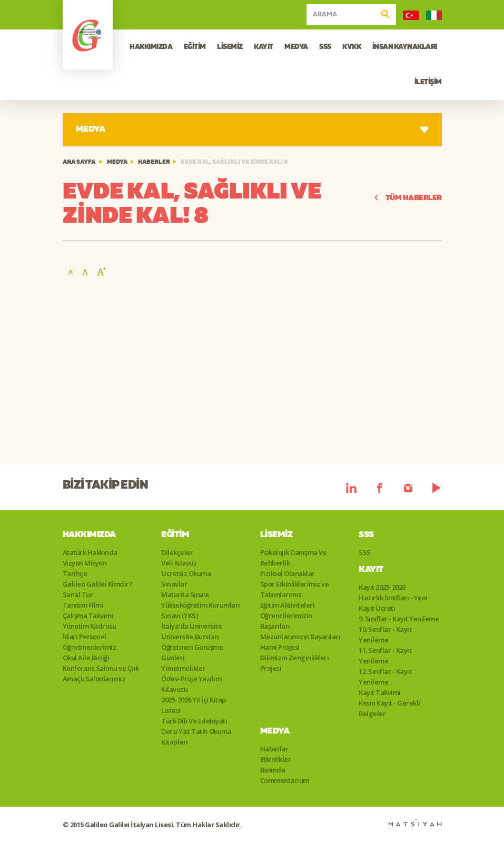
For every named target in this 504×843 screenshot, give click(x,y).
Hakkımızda (89, 535)
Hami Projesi (280, 647)
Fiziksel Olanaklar (288, 573)
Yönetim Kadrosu (90, 626)
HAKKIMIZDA (151, 47)
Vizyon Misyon (85, 563)
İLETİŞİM (428, 82)
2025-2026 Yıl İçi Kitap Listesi (194, 705)
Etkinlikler (276, 759)
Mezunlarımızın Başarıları (300, 637)
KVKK (352, 47)
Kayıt (371, 570)
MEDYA (296, 47)
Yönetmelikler (183, 668)
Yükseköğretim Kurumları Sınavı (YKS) (201, 610)
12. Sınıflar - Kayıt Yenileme (385, 677)
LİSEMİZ (230, 47)
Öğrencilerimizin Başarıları (286, 621)
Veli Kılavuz (179, 563)
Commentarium (285, 780)
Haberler (154, 162)
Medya (117, 162)
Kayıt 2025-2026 (382, 587)
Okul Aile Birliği (86, 658)
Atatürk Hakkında (90, 552)
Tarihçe (75, 573)
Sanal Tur (78, 594)
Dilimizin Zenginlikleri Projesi (295, 663)
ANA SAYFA (79, 162)
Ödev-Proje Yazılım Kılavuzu (191, 684)
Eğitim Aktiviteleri (288, 605)
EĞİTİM (195, 47)
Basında (273, 770)
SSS (325, 47)
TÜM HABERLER (408, 198)
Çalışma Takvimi (88, 616)
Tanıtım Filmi (83, 605)
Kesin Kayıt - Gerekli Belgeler (389, 708)
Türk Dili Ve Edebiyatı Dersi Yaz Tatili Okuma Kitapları (196, 731)
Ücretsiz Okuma (186, 573)
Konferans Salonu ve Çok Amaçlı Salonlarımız (101, 673)
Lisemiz (276, 535)
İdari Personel (85, 637)
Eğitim (175, 535)
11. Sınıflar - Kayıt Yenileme (385, 656)
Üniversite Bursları (190, 637)
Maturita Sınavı (185, 594)
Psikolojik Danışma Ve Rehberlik (294, 558)
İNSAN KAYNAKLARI (405, 47)
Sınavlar (174, 584)
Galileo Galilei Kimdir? (98, 584)
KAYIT (264, 47)
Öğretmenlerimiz (90, 647)
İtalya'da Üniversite (191, 626)
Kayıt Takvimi (380, 692)
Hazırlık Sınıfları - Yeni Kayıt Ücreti (393, 603)
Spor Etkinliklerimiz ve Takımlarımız (295, 589)
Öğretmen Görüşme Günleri (192, 652)
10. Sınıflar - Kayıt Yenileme (385, 634)
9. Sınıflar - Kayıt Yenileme (399, 619)
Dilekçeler (177, 552)
